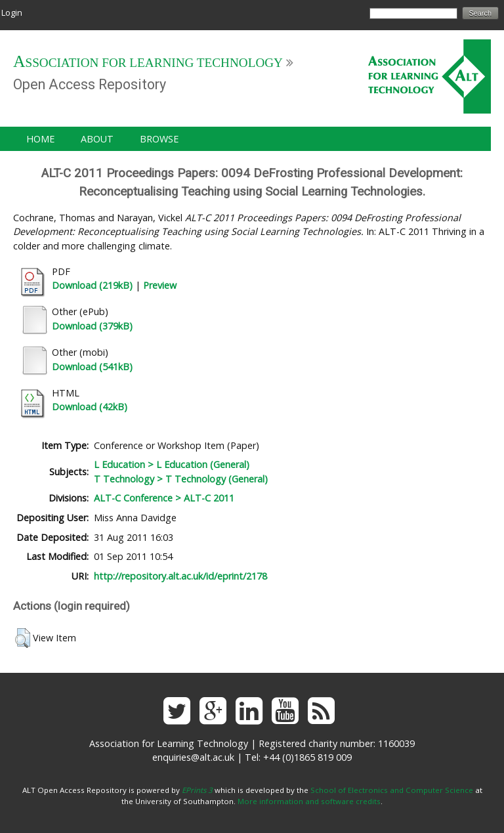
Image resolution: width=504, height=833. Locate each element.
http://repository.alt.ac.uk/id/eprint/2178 (180, 576)
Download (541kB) (92, 367)
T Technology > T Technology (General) (181, 479)
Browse (159, 139)
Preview (160, 285)
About (97, 139)
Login (12, 12)
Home (40, 139)
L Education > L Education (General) (172, 464)
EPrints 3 (197, 790)
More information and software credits (309, 801)
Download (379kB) (92, 326)
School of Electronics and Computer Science (392, 790)
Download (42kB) (90, 407)
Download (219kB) (92, 285)
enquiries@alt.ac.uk (193, 757)
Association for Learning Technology (148, 63)
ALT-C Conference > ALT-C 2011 (164, 498)
